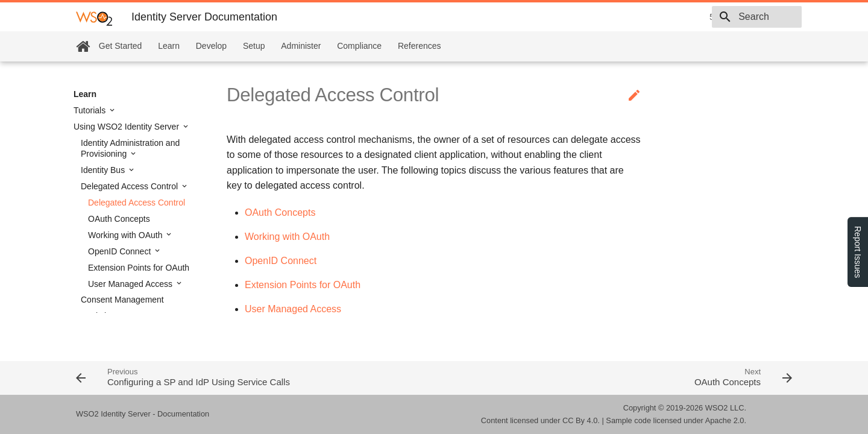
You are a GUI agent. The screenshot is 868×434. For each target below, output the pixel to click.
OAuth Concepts (119, 219)
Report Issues (858, 252)
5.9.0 (633, 17)
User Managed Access (131, 284)
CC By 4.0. (581, 420)
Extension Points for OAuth (139, 268)
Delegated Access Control (131, 186)
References (420, 46)
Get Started (121, 46)
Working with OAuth (126, 235)
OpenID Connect (121, 251)
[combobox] (732, 17)
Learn (169, 46)
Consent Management (122, 300)
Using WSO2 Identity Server (127, 127)
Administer (301, 46)
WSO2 (717, 408)
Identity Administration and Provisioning (130, 148)
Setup (254, 46)
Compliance (359, 46)
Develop (211, 46)
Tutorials (91, 110)
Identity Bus (104, 170)
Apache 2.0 (725, 420)
